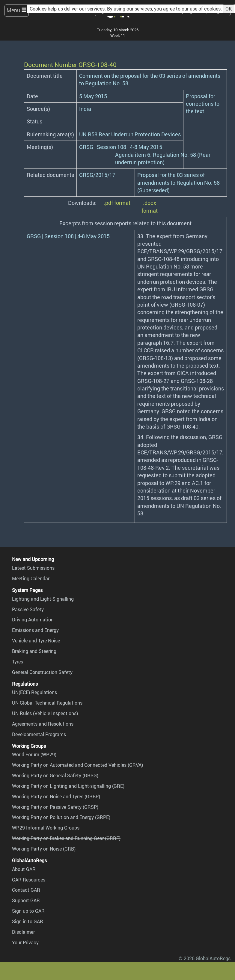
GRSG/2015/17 (97, 175)
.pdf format (117, 203)
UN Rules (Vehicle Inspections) (45, 713)
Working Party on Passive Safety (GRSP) (55, 807)
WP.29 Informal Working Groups (46, 828)
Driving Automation (33, 620)
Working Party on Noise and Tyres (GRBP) (56, 796)
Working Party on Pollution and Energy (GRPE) (61, 817)
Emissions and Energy (35, 630)
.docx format (150, 206)
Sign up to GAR (28, 911)
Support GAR (26, 900)
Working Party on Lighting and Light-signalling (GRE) (68, 786)
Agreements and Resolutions (43, 724)
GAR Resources (29, 880)
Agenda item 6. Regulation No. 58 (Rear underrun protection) (163, 158)
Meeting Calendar (31, 578)
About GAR (24, 869)
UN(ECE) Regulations (34, 692)
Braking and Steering (34, 651)
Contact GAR (26, 890)
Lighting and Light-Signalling (43, 599)
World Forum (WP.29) (34, 754)
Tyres (18, 662)
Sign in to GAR (28, 921)
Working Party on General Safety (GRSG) (55, 775)
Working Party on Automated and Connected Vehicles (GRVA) (77, 765)
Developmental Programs (39, 734)
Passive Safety (28, 609)
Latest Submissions (33, 568)
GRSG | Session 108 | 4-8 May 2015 (121, 147)
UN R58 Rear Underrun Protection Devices (130, 134)
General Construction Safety (42, 672)
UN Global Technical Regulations (47, 703)
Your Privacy (25, 942)
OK (229, 9)
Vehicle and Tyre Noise (36, 641)
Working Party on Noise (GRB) (44, 849)
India (85, 109)
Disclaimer (23, 932)
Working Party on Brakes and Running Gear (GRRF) (66, 838)
